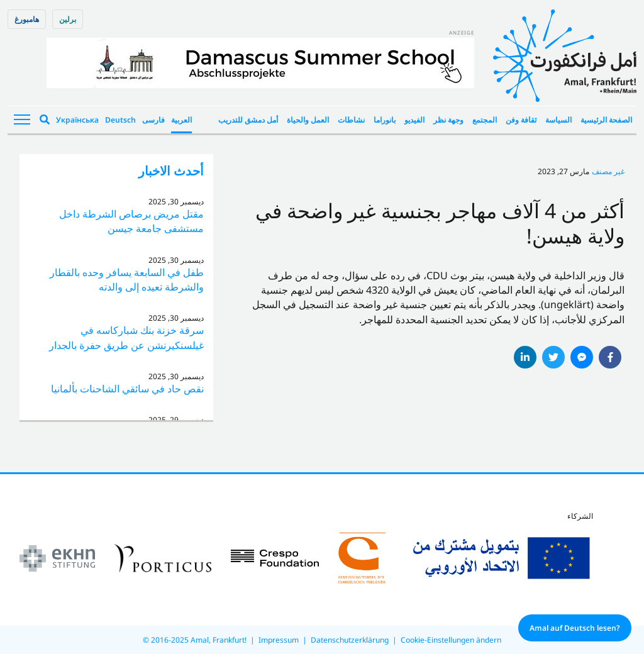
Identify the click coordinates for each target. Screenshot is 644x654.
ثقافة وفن (521, 120)
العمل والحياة (308, 120)
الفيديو (414, 120)
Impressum (279, 640)
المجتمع (485, 120)
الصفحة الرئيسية (606, 120)
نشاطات (351, 120)
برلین (68, 19)
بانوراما (385, 120)
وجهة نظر (448, 120)
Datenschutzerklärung (350, 640)
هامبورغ (27, 19)
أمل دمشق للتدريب (248, 120)
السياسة (558, 120)
